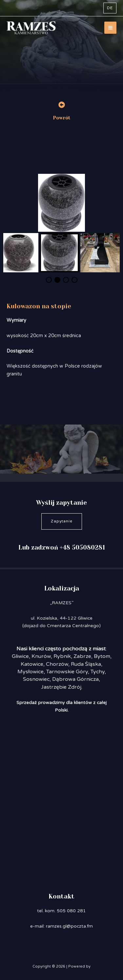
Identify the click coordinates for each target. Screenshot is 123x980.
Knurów (41, 656)
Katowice (32, 664)
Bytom (102, 656)
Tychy (98, 672)
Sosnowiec (36, 679)
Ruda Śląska (86, 664)
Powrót (62, 118)
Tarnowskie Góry (67, 672)
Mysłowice (31, 672)
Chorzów (57, 664)
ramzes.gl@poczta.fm (69, 926)
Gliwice (20, 656)
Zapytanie (62, 521)
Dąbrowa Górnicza (75, 679)
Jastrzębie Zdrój (61, 687)
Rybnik (62, 656)
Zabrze (82, 656)
